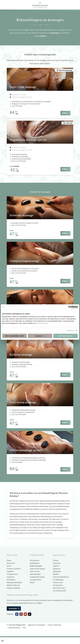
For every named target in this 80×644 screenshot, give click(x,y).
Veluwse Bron (58, 582)
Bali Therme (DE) (59, 588)
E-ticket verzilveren (14, 569)
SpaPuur (56, 566)
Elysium (56, 560)
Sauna (9, 560)
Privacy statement (54, 625)
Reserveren (11, 563)
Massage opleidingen (14, 582)
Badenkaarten (35, 563)
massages (55, 33)
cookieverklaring (42, 323)
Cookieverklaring (14, 628)
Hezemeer (57, 563)
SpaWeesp (57, 571)
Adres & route (35, 571)
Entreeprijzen (35, 560)
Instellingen (70, 330)
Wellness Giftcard (13, 585)
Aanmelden (14, 608)
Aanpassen (40, 336)
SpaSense (57, 569)
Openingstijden (35, 574)
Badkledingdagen (36, 566)
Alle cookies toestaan (65, 336)
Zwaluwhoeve (58, 585)
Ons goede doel (35, 580)
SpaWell (56, 574)
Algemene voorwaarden (37, 625)
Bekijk (66, 113)
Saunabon (10, 571)
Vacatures (10, 577)
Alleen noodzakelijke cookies (15, 336)
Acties (9, 566)
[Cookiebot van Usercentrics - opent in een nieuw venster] (70, 307)
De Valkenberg (58, 580)
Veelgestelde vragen (37, 577)
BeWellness (11, 580)
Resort (32, 582)
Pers (24, 628)
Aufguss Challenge (13, 588)
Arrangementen (12, 574)
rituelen (43, 36)
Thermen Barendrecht (61, 577)
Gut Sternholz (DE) (59, 591)
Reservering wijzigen (37, 569)
